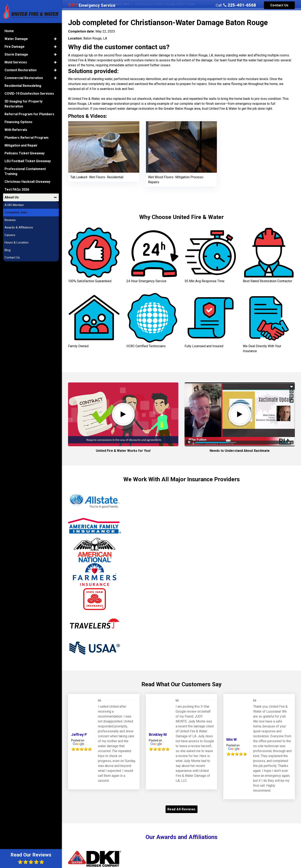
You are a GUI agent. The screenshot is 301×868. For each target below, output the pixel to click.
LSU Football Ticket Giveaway (28, 161)
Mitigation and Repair (21, 145)
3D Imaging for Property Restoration (24, 104)
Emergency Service (92, 5)
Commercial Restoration (24, 78)
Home (9, 31)
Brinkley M (158, 735)
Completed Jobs (16, 212)
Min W (232, 739)
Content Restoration (21, 70)
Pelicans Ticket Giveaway (25, 153)
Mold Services (16, 62)
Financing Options (18, 122)
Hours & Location (16, 242)
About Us (12, 197)
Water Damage (16, 39)
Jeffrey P (79, 735)
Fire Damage (15, 47)
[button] (55, 39)
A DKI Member (14, 205)
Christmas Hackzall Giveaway (27, 182)
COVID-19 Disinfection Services (29, 94)
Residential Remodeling (23, 86)
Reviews (10, 220)
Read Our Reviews (31, 858)
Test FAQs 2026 (17, 189)
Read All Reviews (182, 809)
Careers (10, 235)
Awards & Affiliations (19, 227)
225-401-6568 (240, 5)
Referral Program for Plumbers (29, 114)
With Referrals (16, 130)
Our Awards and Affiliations (182, 837)
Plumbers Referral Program (26, 138)
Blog (8, 250)
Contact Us (279, 5)
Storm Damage (16, 54)
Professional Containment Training (25, 171)
